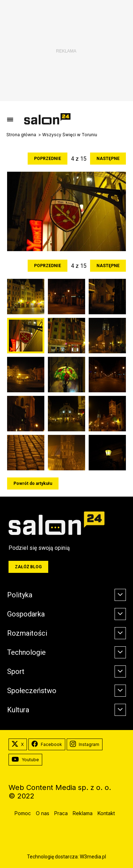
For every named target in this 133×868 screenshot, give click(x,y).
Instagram (85, 745)
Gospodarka (26, 614)
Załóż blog (28, 567)
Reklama (83, 813)
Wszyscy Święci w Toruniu (70, 135)
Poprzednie (48, 159)
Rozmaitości (27, 633)
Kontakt (106, 813)
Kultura (18, 710)
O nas (43, 813)
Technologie (26, 652)
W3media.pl (93, 857)
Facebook (47, 745)
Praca (61, 813)
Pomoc (23, 813)
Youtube (25, 760)
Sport (16, 671)
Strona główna (21, 135)
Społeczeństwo (32, 691)
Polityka (20, 595)
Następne (108, 159)
